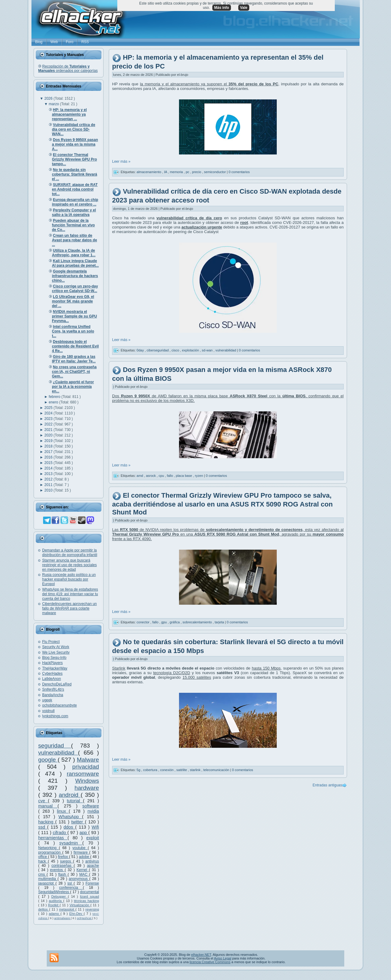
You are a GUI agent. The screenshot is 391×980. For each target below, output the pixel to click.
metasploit (67, 909)
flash (63, 874)
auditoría (56, 901)
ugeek (47, 700)
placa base (185, 476)
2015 (49, 463)
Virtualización (80, 905)
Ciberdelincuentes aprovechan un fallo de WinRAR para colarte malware (69, 608)
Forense (92, 883)
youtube (80, 848)
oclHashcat (84, 918)
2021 (49, 430)
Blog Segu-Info (54, 658)
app (84, 833)
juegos (67, 861)
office (43, 857)
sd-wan (208, 350)
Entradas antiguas (327, 785)
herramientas (53, 838)
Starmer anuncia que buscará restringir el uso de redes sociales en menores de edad (69, 565)
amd (140, 476)
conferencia (71, 888)
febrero (55, 397)
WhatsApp (70, 817)
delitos (44, 909)
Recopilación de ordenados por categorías (68, 69)
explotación (191, 350)
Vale (244, 8)
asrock (151, 476)
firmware (81, 852)
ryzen (199, 476)
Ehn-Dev (77, 914)
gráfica (175, 622)
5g (139, 770)
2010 (49, 490)
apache (93, 866)
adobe (84, 857)
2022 (49, 424)
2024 (49, 413)
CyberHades (52, 674)
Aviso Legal (223, 958)
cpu (162, 476)
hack (43, 861)
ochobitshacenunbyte (59, 705)
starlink (195, 770)
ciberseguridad (158, 350)
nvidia (93, 811)
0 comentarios (239, 172)
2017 (49, 452)
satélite (182, 770)
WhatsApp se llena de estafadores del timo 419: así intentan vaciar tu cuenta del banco (70, 594)
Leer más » (121, 161)
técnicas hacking (86, 901)
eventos (57, 870)
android (70, 795)
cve (43, 801)
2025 (49, 408)
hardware (87, 788)
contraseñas (62, 866)
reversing (92, 909)
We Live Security (56, 652)
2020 (49, 435)
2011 (49, 485)
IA (166, 172)
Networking (49, 848)
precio (197, 172)
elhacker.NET (201, 955)
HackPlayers (52, 663)
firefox (64, 857)
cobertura (151, 770)
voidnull (48, 711)
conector (143, 622)
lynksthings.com (55, 716)
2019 (49, 441)
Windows (87, 781)
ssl (71, 883)
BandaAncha (53, 695)
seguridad (55, 746)
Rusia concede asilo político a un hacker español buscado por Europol (69, 579)
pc (188, 172)
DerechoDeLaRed (57, 684)
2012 (49, 479)
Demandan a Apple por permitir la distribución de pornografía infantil (70, 553)
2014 (49, 468)
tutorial (75, 801)
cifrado (60, 833)
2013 (49, 474)
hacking (47, 822)
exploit (93, 838)
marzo (55, 104)
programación (50, 852)
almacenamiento (149, 172)
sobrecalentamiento (198, 622)
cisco (176, 350)
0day (141, 350)
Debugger (60, 896)
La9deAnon (51, 679)
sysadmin (71, 843)
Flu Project (51, 642)
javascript (47, 883)
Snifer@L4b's (53, 689)
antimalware (62, 918)
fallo (170, 476)
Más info (222, 8)
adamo (55, 914)
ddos (69, 827)
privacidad (86, 767)
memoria (177, 172)
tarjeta (220, 622)
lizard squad (90, 896)
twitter (78, 822)
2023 (49, 419)
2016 (49, 457)
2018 (49, 446)
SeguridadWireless (54, 892)
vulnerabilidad (58, 753)
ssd (43, 827)
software (91, 806)
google (48, 760)
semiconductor (216, 172)
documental (90, 892)
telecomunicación (217, 770)
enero (54, 402)
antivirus (92, 861)
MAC (84, 874)
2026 (49, 98)
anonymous (79, 879)
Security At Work (56, 647)
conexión (167, 770)
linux (63, 811)
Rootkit (54, 905)
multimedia (48, 879)
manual (48, 806)
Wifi (95, 827)
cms (42, 874)
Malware (88, 760)
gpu (164, 622)
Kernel (83, 870)
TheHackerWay (55, 668)
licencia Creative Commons (210, 962)
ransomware (83, 774)
